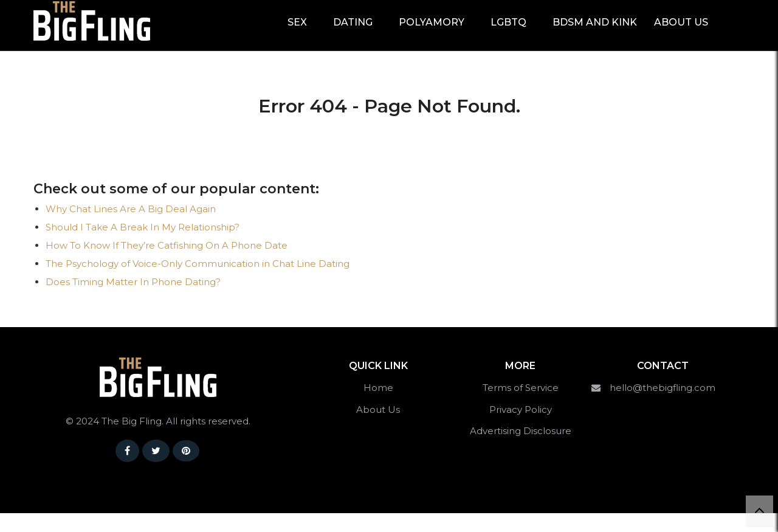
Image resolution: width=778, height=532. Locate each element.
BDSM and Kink (595, 31)
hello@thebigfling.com (663, 406)
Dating (353, 31)
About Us (681, 31)
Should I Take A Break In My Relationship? (143, 246)
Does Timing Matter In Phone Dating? (133, 301)
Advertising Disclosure (521, 450)
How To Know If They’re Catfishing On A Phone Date (167, 264)
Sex (297, 31)
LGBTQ (508, 31)
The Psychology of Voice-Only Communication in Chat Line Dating (198, 282)
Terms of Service (521, 406)
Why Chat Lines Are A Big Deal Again (131, 228)
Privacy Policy (521, 428)
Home (378, 406)
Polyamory (432, 31)
